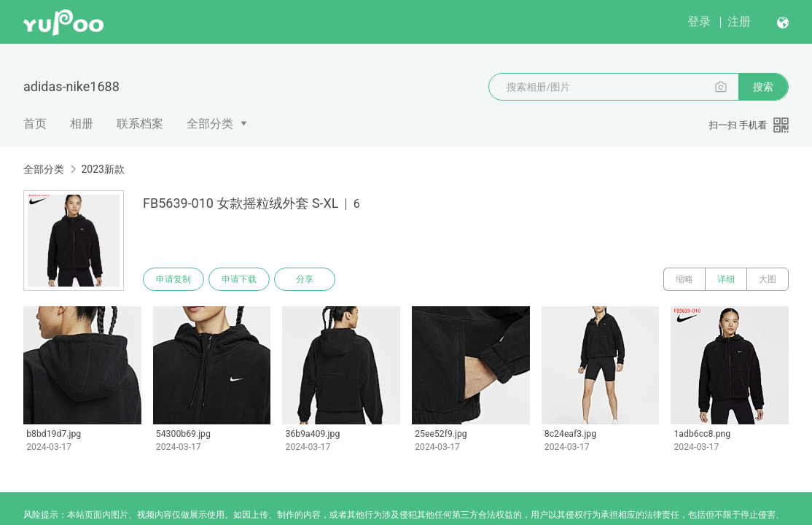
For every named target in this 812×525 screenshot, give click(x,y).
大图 (768, 279)
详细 (726, 279)
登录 (699, 22)
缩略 (684, 279)
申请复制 (173, 279)
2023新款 (102, 169)
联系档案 (140, 124)
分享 (305, 279)
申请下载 (239, 279)
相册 (82, 124)
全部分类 (210, 124)
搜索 (763, 87)
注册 (739, 22)
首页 (35, 124)
